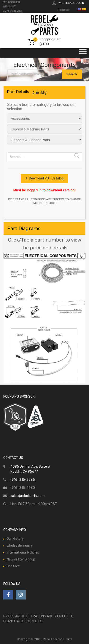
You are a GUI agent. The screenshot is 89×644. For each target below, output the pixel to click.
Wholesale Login (71, 3)
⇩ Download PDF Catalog (44, 178)
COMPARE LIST (13, 11)
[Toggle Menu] (83, 53)
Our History (15, 539)
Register (64, 10)
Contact (13, 566)
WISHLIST (9, 6)
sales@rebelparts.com (28, 496)
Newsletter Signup (21, 559)
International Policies (23, 552)
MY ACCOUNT (12, 2)
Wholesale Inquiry (20, 546)
